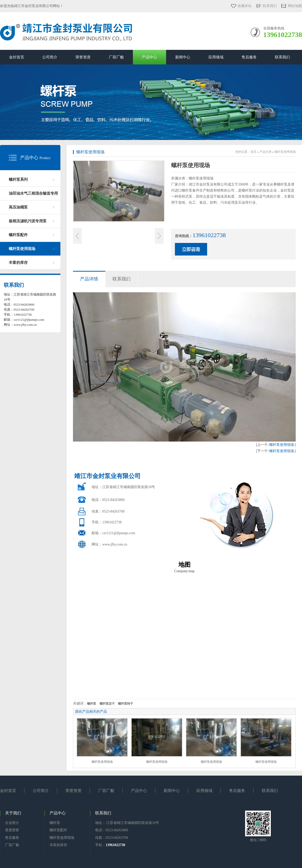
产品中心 (149, 57)
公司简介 (50, 57)
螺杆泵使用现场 (22, 249)
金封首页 (17, 57)
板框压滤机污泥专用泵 (28, 221)
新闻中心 (183, 57)
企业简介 (12, 823)
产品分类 (266, 152)
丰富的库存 (18, 263)
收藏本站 (245, 6)
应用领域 (216, 57)
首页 (253, 152)
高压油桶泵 (18, 207)
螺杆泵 (55, 823)
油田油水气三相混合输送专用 (33, 193)
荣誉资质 (83, 57)
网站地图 (295, 6)
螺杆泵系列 (18, 179)
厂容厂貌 (116, 57)
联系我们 (270, 6)
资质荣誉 (12, 830)
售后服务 (249, 57)
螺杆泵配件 (18, 235)
